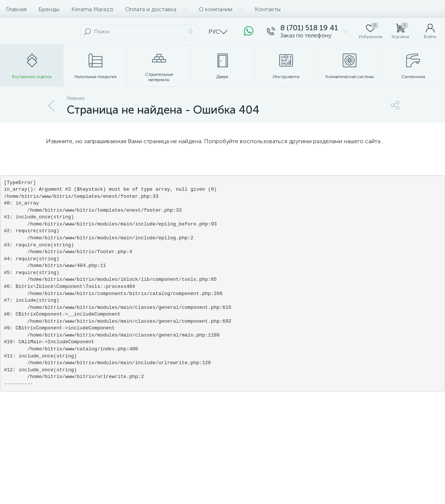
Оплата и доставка (156, 9)
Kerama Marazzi (92, 9)
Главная (16, 9)
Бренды (49, 9)
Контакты (268, 9)
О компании (221, 9)
